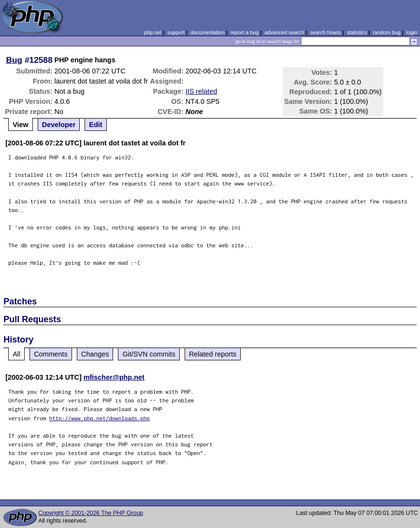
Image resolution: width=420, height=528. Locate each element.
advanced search (284, 32)
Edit (95, 125)
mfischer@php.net (114, 377)
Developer (59, 125)
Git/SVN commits (149, 354)
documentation (208, 32)
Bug (14, 60)
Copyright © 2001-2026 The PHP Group (91, 513)
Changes (95, 354)
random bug (387, 32)
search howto (325, 32)
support (176, 32)
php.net (153, 32)
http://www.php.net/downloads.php (100, 418)
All (16, 354)
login (412, 32)
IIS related (202, 91)
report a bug (245, 32)
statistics (357, 32)
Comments (51, 354)
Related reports (213, 354)
